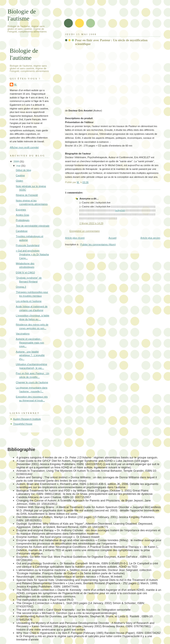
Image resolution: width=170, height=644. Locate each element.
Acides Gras (23, 215)
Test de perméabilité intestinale (33, 226)
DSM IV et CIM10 (25, 272)
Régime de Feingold (27, 195)
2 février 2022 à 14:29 (91, 223)
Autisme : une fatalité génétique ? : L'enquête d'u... (30, 355)
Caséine (20, 175)
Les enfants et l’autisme (29, 301)
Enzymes (21, 210)
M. (15, 84)
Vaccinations (23, 334)
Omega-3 (21, 287)
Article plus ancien (150, 238)
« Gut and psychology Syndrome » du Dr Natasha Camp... (32, 254)
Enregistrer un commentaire (85, 231)
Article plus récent (75, 238)
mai (19, 166)
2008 (17, 161)
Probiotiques (23, 220)
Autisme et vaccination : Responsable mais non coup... (30, 343)
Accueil (112, 238)
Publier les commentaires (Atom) (98, 244)
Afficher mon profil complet (24, 147)
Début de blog (24, 170)
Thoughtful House (23, 424)
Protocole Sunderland (28, 245)
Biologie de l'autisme (22, 15)
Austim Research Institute (27, 419)
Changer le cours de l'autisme (32, 382)
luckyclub (120, 210)
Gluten (20, 181)
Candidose (22, 231)
